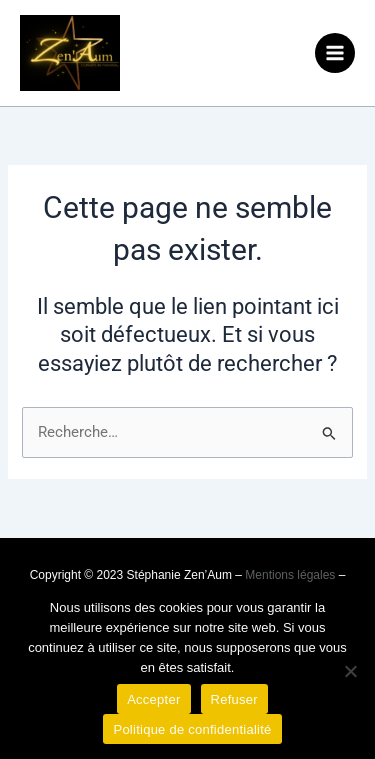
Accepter (153, 699)
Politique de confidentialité (192, 729)
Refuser (234, 699)
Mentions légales (290, 575)
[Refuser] (350, 671)
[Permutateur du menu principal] (335, 53)
